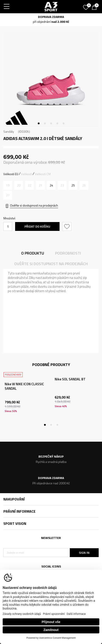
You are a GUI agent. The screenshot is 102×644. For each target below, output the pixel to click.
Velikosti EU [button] (11, 174)
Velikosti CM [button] (43, 174)
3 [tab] (51, 123)
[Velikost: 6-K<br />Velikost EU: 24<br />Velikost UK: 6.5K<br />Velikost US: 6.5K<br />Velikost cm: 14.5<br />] (51, 185)
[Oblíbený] (86, 6)
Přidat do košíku (37, 226)
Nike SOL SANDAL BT (70, 379)
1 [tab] (39, 123)
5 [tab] (64, 123)
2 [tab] (45, 123)
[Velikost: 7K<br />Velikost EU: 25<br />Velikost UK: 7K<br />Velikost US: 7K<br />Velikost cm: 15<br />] (73, 185)
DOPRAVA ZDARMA (51, 17)
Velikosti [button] (27, 174)
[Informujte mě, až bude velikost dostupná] (8, 185)
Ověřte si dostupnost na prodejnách (34, 205)
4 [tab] (57, 123)
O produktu (33, 253)
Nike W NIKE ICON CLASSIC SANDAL (24, 386)
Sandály (9, 131)
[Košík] (95, 8)
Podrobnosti (68, 253)
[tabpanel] (51, 80)
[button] (67, 226)
